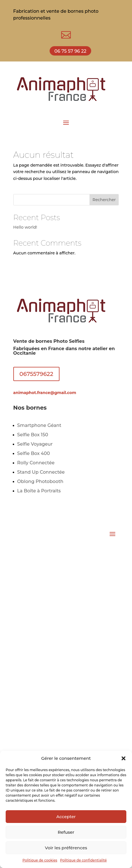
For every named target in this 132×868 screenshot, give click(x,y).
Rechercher (104, 200)
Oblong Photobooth (40, 481)
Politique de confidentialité (83, 860)
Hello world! (25, 227)
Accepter (66, 817)
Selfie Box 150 (33, 435)
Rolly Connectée (36, 463)
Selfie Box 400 (34, 453)
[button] (124, 758)
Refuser (66, 832)
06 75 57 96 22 (70, 51)
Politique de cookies (40, 860)
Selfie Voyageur (35, 444)
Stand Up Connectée (41, 472)
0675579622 (36, 374)
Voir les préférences (66, 848)
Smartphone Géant (39, 425)
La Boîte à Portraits (39, 491)
